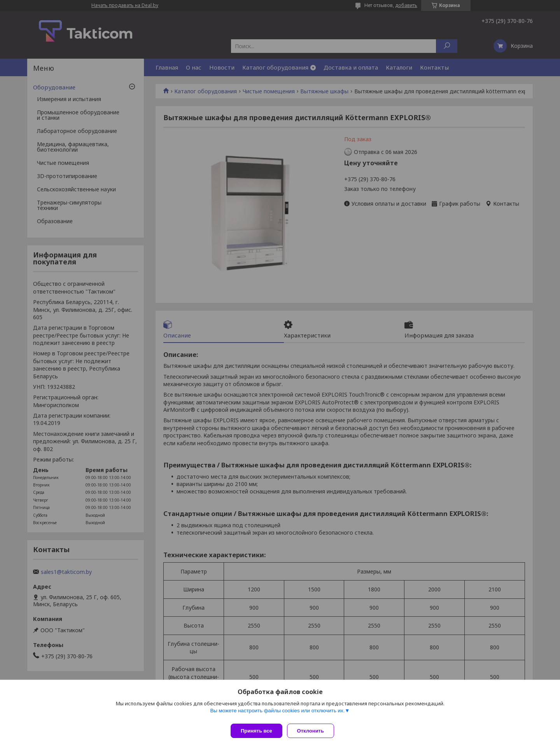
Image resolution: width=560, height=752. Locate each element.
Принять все (256, 731)
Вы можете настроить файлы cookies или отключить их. (277, 714)
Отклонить (314, 731)
